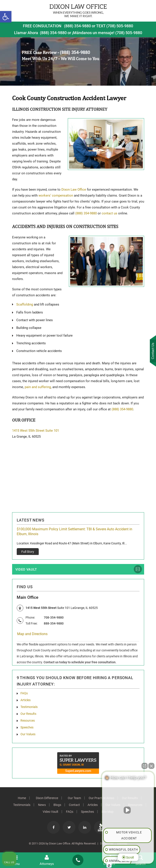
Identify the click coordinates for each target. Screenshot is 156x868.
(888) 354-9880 (77, 26)
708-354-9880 (54, 618)
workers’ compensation (56, 195)
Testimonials (29, 707)
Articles (26, 700)
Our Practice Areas (101, 798)
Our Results (28, 714)
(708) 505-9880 (129, 33)
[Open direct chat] (145, 766)
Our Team (74, 798)
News (42, 805)
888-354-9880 (54, 624)
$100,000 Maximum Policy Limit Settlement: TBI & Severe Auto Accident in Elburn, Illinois (74, 532)
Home (22, 798)
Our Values (28, 735)
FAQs (24, 694)
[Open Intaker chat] (109, 866)
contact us (109, 213)
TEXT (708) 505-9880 (115, 26)
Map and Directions (32, 634)
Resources (28, 721)
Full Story (28, 552)
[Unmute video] (128, 810)
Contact (74, 805)
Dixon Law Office (74, 190)
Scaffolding (25, 304)
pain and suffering (38, 387)
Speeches (27, 728)
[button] (6, 17)
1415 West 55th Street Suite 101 (36, 431)
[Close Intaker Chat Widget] (151, 766)
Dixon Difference (47, 798)
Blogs (57, 805)
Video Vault (26, 570)
